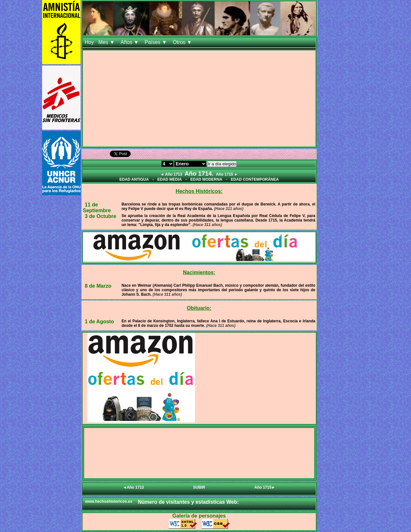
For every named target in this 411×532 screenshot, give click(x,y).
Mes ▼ (107, 42)
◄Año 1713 (133, 487)
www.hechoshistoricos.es (109, 501)
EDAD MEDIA (170, 179)
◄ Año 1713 (171, 174)
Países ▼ (157, 42)
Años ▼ (130, 42)
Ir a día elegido (222, 164)
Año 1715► (265, 487)
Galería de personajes (199, 516)
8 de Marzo (98, 286)
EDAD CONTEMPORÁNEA (255, 179)
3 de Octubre (101, 216)
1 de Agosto (99, 322)
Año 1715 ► (227, 174)
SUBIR (199, 487)
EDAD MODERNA (206, 179)
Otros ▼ (183, 42)
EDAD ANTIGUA (134, 179)
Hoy (89, 42)
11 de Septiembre (97, 208)
